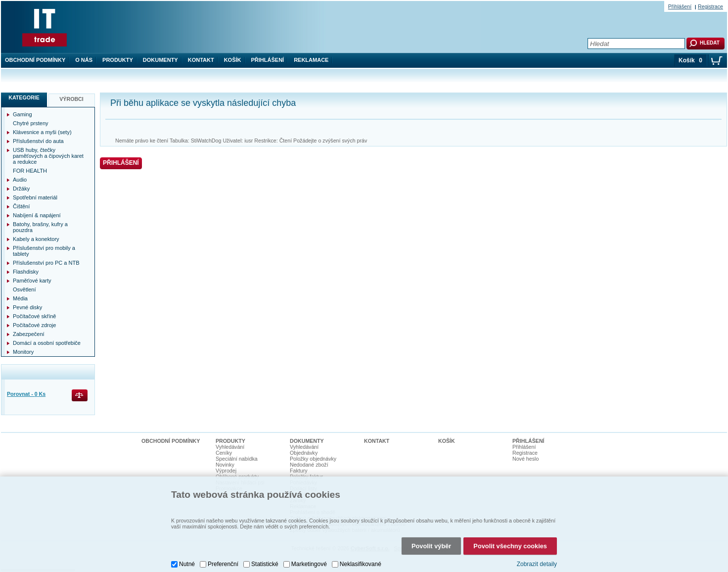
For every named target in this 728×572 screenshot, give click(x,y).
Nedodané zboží (309, 465)
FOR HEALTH (30, 171)
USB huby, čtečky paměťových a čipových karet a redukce (48, 156)
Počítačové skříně (34, 316)
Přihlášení (268, 60)
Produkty (118, 60)
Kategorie (24, 97)
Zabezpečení (29, 334)
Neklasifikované (361, 564)
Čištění (21, 206)
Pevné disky (27, 307)
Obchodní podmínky (35, 60)
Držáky (21, 189)
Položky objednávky (313, 459)
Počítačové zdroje (34, 325)
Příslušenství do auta (38, 141)
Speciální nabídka (237, 459)
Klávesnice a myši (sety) (42, 132)
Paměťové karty (32, 281)
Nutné (187, 564)
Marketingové (309, 564)
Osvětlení (24, 289)
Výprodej (226, 471)
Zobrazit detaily (537, 564)
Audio (20, 180)
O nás (84, 60)
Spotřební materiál (35, 197)
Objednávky (304, 453)
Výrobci (71, 99)
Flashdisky (26, 272)
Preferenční (223, 564)
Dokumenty (160, 60)
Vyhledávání (230, 447)
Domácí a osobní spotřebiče (47, 343)
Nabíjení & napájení (37, 215)
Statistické (265, 564)
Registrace (710, 6)
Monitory (23, 352)
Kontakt (201, 60)
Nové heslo (525, 459)
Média (20, 298)
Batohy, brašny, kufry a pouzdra (40, 227)
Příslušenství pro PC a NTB (46, 263)
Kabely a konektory (36, 239)
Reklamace (311, 60)
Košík (233, 60)
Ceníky (224, 453)
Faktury (299, 471)
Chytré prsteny (31, 123)
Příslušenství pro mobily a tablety (44, 251)
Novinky (225, 465)
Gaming (23, 114)
